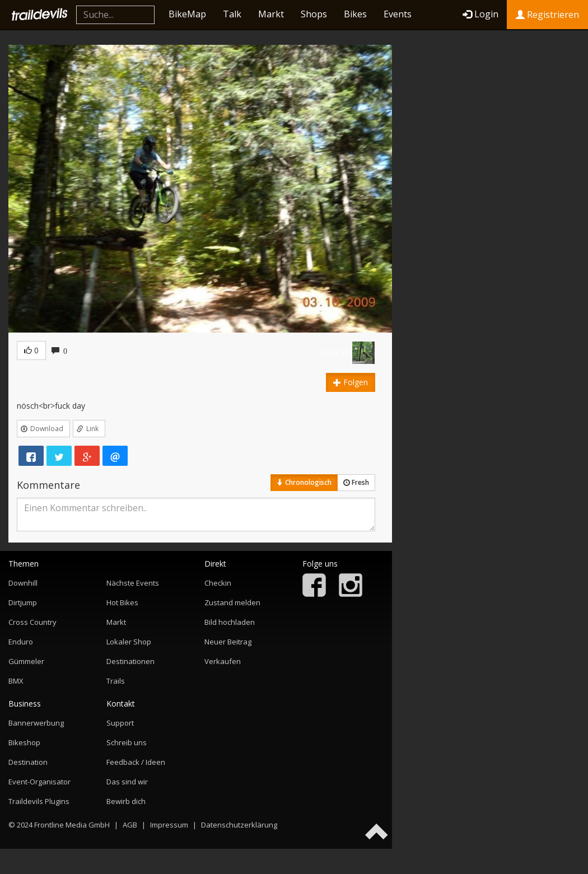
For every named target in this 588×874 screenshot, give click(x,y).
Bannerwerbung (36, 723)
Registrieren (547, 15)
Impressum (169, 825)
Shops (314, 14)
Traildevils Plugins (39, 801)
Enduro (21, 642)
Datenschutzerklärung (239, 825)
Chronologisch (304, 482)
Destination (28, 762)
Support (120, 723)
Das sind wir (127, 782)
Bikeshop (24, 742)
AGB (130, 825)
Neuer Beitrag (228, 642)
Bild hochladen (230, 622)
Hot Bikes (122, 602)
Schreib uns (127, 742)
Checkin (218, 583)
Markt (271, 14)
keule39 (335, 352)
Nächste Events (133, 583)
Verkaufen (223, 661)
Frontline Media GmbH (72, 825)
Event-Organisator (39, 782)
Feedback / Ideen (136, 762)
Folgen (351, 382)
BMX (16, 681)
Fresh (356, 482)
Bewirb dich (126, 801)
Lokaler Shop (129, 642)
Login (480, 14)
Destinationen (130, 661)
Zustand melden (232, 602)
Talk (232, 14)
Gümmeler (26, 661)
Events (398, 14)
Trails (116, 681)
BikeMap (187, 14)
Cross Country (32, 622)
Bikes (355, 14)
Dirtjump (23, 602)
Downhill (23, 583)
